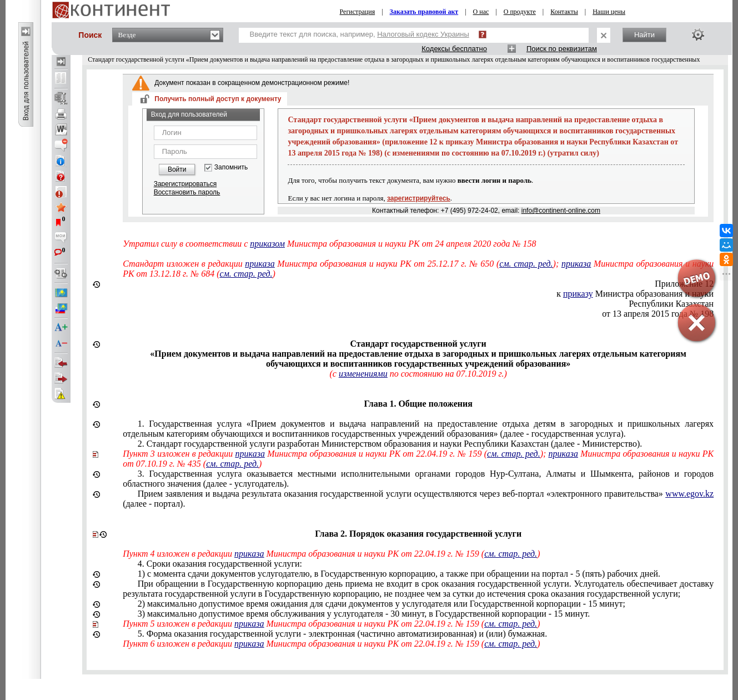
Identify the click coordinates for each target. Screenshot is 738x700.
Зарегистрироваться (185, 184)
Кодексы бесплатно (454, 49)
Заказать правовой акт (424, 12)
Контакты (564, 12)
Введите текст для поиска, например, (360, 34)
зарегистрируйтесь (419, 198)
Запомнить (231, 167)
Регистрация (358, 12)
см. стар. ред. (526, 264)
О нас (481, 12)
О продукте (520, 12)
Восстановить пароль (187, 192)
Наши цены (609, 12)
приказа (260, 264)
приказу (578, 294)
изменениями (363, 374)
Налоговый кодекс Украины (423, 34)
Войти (177, 169)
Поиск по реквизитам (562, 49)
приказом (267, 244)
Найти (644, 35)
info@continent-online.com (561, 211)
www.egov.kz (689, 494)
